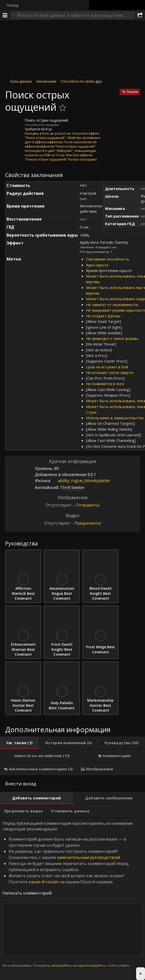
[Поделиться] (140, 15)
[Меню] (5, 15)
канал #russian (44, 882)
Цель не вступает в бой (107, 367)
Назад (12, 5)
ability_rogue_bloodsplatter (80, 481)
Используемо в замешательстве (115, 418)
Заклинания (46, 81)
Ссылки (132, 92)
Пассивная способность (108, 259)
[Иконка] (14, 124)
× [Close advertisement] (141, 974)
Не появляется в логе (105, 384)
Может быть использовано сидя (115, 299)
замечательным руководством (88, 857)
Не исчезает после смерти (110, 372)
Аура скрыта (97, 265)
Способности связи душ (81, 81)
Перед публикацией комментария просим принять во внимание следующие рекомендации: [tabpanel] (72, 897)
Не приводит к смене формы (112, 338)
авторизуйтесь (62, 965)
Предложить (87, 523)
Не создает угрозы (103, 316)
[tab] (19, 743)
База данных (21, 81)
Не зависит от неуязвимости (112, 305)
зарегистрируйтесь (92, 965)
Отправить (87, 505)
